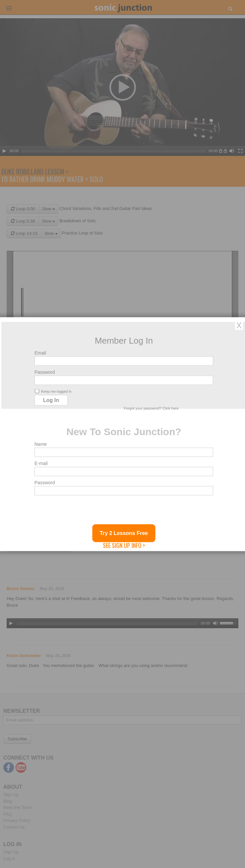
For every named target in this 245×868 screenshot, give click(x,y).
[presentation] (85, 511)
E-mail (41, 463)
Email (40, 353)
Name (41, 444)
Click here (170, 408)
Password (45, 372)
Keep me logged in (53, 391)
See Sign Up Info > (124, 545)
